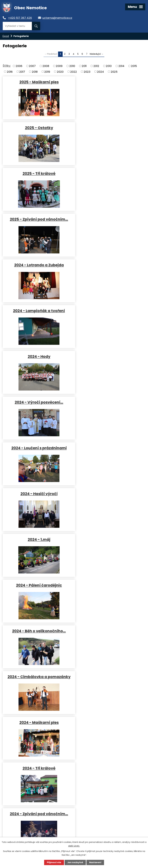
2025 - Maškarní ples (38, 82)
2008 (46, 66)
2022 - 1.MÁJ (38, 722)
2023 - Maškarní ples (38, 631)
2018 (35, 72)
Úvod (6, 36)
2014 (121, 66)
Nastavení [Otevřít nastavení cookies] (95, 862)
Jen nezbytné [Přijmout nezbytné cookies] (75, 862)
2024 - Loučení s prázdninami (38, 265)
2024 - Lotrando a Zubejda (38, 173)
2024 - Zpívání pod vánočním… (38, 448)
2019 (47, 72)
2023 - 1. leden (108, 677)
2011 (84, 66)
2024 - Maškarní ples (38, 402)
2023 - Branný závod (38, 585)
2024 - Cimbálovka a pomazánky (108, 356)
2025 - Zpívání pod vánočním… (108, 128)
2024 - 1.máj (38, 311)
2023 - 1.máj (38, 539)
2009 (59, 66)
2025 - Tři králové (38, 128)
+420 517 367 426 (21, 18)
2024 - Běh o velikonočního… (38, 356)
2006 (19, 66)
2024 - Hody (38, 219)
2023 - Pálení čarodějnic (108, 539)
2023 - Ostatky (108, 631)
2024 (100, 72)
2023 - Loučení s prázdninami (108, 494)
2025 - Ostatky (108, 82)
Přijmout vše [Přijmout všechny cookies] (54, 862)
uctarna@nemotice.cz (59, 18)
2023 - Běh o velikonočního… (108, 585)
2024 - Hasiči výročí (108, 265)
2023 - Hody (38, 494)
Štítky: (7, 66)
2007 (32, 66)
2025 (114, 72)
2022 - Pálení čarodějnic (108, 722)
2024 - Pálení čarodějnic (108, 311)
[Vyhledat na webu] (17, 26)
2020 (60, 72)
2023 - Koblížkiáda (38, 677)
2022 (74, 72)
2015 (134, 66)
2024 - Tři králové (108, 402)
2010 (72, 66)
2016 (10, 72)
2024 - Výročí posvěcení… (108, 219)
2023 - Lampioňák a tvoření (108, 448)
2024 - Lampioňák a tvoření (108, 173)
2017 (22, 72)
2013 (109, 66)
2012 (96, 66)
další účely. (74, 846)
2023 (87, 72)
